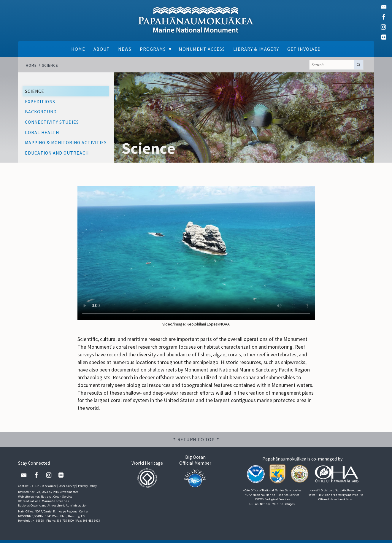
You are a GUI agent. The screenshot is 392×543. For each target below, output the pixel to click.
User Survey (67, 489)
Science (50, 65)
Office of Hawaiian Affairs (335, 502)
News (124, 49)
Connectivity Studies (52, 122)
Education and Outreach (57, 153)
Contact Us (26, 489)
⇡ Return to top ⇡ (196, 442)
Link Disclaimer (46, 489)
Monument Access (202, 49)
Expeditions (40, 102)
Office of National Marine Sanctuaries (43, 504)
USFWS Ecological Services (272, 502)
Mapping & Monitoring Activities (66, 143)
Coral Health (42, 133)
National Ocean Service (57, 499)
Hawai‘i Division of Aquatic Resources (335, 493)
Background (41, 112)
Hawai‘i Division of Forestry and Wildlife (335, 497)
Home (78, 49)
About (101, 49)
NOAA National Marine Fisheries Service (272, 497)
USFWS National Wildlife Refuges (272, 506)
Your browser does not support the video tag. (196, 254)
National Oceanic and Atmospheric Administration (53, 508)
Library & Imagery (257, 49)
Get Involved (305, 49)
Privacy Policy (88, 489)
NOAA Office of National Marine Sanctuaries (272, 493)
